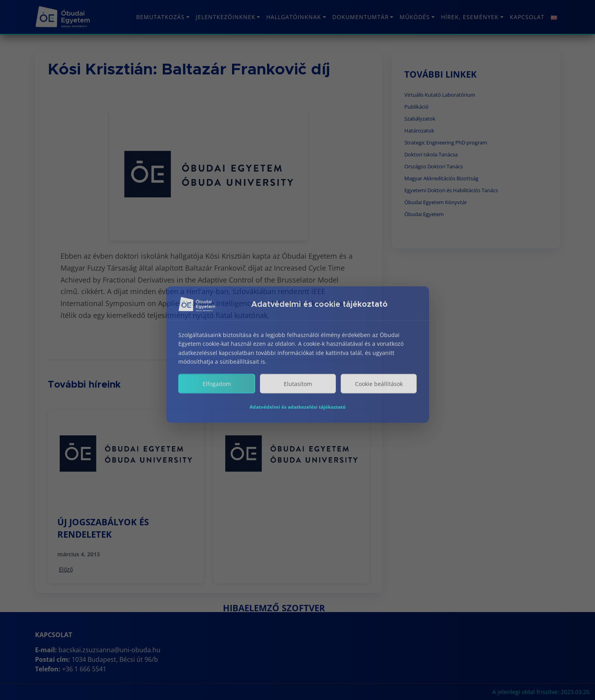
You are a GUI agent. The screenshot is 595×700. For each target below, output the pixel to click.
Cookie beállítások (379, 391)
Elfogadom (217, 391)
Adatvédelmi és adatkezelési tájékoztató (297, 414)
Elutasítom (298, 391)
